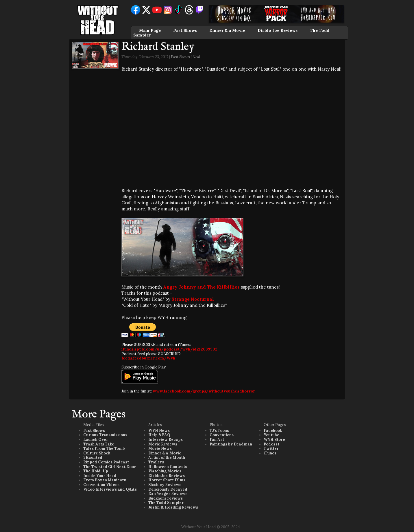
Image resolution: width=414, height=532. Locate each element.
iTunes (270, 453)
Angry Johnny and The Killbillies (201, 287)
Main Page (150, 30)
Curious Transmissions (105, 435)
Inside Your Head (100, 476)
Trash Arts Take (99, 444)
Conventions (222, 435)
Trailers (156, 462)
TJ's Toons (219, 431)
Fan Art (217, 440)
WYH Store (274, 440)
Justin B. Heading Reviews (173, 507)
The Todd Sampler (166, 503)
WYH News (159, 431)
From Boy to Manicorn (105, 480)
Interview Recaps (166, 440)
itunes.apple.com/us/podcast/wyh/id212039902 (169, 349)
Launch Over (96, 440)
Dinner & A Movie (165, 453)
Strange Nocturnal (193, 299)
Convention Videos (101, 485)
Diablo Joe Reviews (278, 30)
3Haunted (93, 457)
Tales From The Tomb (104, 448)
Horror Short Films (167, 480)
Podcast (271, 444)
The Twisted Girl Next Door (110, 467)
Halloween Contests (168, 467)
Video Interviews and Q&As (110, 489)
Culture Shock (97, 453)
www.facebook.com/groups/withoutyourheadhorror (204, 391)
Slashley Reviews (165, 485)
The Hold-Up (96, 471)
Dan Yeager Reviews (168, 494)
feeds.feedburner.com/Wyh (148, 358)
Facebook (273, 431)
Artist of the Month (167, 457)
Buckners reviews (166, 498)
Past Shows (185, 30)
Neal (196, 57)
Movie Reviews (163, 444)
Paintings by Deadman (231, 444)
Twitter (271, 448)
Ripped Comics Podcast (106, 462)
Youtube (271, 435)
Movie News (160, 448)
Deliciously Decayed (168, 489)
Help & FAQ (159, 435)
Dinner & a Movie (227, 30)
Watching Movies (165, 471)
